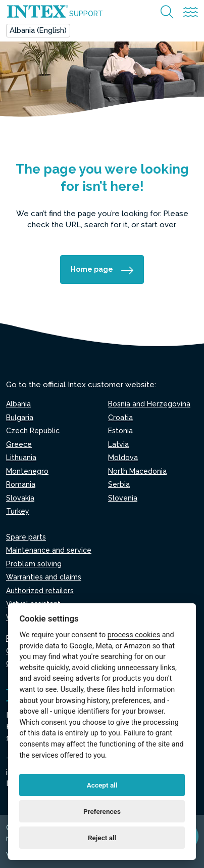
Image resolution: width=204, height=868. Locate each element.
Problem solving (34, 564)
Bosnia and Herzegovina (149, 404)
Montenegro (27, 471)
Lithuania (21, 458)
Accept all (102, 785)
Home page (92, 269)
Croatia (120, 418)
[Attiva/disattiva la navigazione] (191, 12)
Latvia (118, 444)
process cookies (134, 635)
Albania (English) (38, 30)
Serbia (119, 484)
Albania (18, 404)
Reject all (102, 838)
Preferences (102, 811)
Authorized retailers (40, 591)
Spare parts (26, 537)
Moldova (123, 458)
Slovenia (123, 498)
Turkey (18, 511)
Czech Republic (33, 431)
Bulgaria (20, 418)
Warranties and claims (44, 577)
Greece (19, 444)
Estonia (120, 431)
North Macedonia (137, 471)
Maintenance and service (49, 550)
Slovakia (20, 498)
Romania (21, 484)
